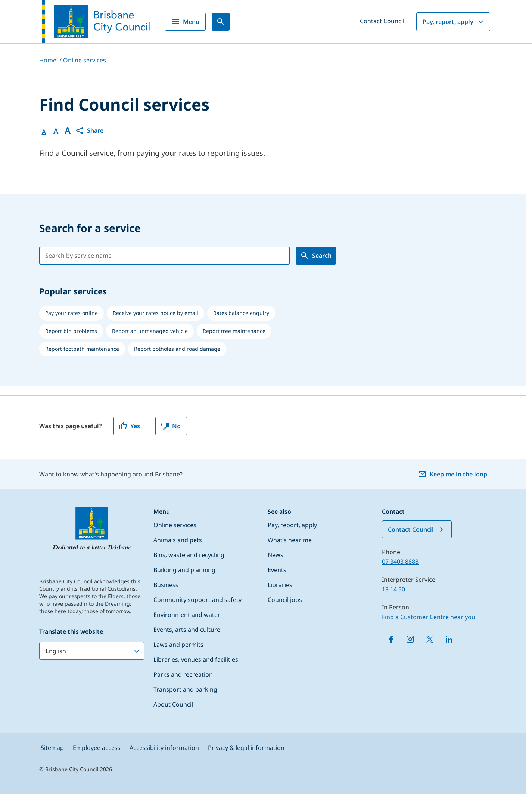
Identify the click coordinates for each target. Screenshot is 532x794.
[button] (89, 130)
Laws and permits (178, 645)
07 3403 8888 (400, 562)
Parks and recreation (183, 674)
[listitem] (71, 313)
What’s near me (290, 540)
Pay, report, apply (454, 22)
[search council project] (316, 256)
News (276, 555)
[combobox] (157, 256)
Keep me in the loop (452, 474)
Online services (175, 525)
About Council (173, 704)
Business (166, 585)
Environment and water (187, 615)
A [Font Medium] (56, 131)
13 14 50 (393, 589)
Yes (129, 426)
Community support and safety (197, 600)
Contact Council (382, 21)
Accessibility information (164, 748)
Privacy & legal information (246, 748)
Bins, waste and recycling (189, 555)
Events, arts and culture (187, 630)
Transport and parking (185, 689)
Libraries (280, 585)
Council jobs (285, 600)
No (170, 426)
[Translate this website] (92, 651)
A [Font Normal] (44, 132)
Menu (185, 22)
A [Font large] (68, 130)
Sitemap (52, 748)
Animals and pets (178, 540)
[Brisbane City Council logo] (96, 22)
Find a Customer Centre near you (429, 617)
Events (277, 570)
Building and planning (184, 570)
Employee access (97, 748)
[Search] (221, 22)
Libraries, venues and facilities (196, 659)
